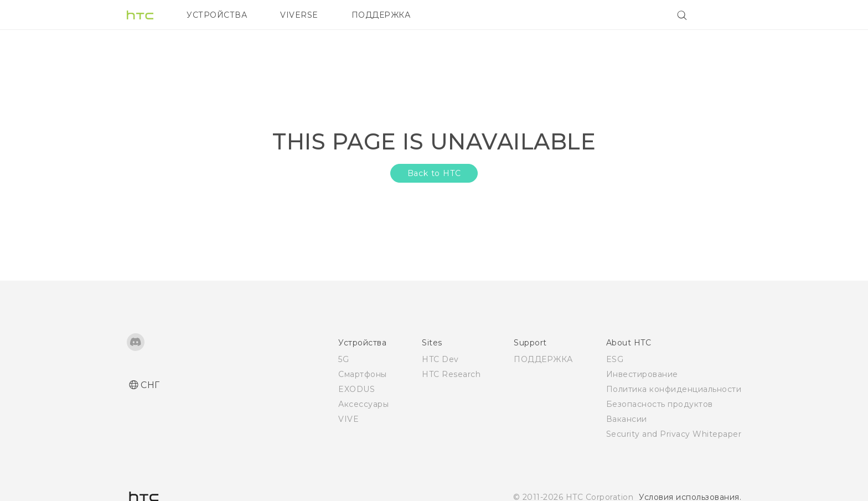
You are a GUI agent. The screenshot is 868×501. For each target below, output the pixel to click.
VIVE (348, 419)
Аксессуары (363, 404)
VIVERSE (299, 15)
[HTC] (140, 15)
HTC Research (451, 374)
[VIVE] (726, 15)
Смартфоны (363, 374)
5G (343, 359)
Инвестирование (642, 374)
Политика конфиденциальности (674, 389)
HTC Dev (440, 359)
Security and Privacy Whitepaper (674, 434)
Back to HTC (434, 173)
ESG (615, 359)
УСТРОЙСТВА (217, 15)
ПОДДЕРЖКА (381, 15)
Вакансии (627, 419)
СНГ (150, 385)
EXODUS (356, 389)
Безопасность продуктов (660, 404)
